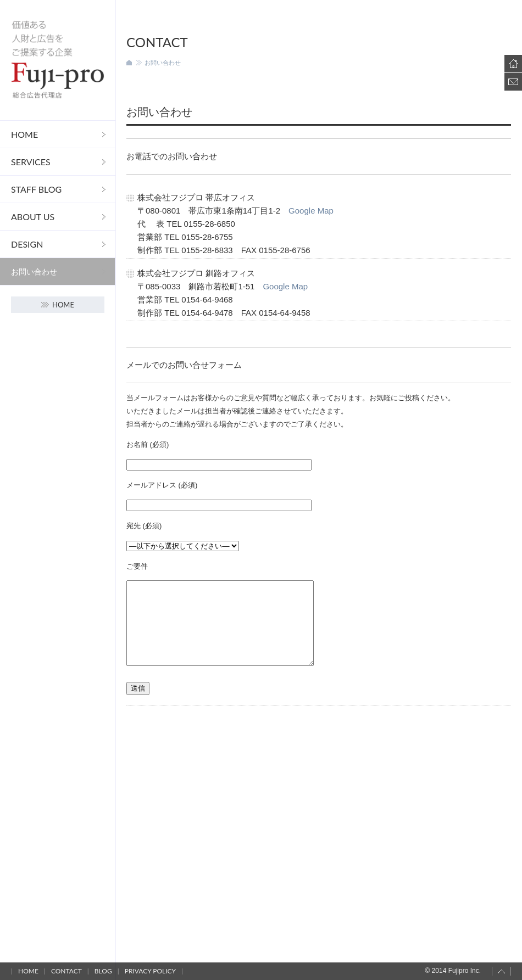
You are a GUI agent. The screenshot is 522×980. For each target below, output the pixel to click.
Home (24, 134)
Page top (501, 971)
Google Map (311, 211)
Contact (513, 82)
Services (31, 162)
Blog (103, 971)
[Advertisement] (319, 813)
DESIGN (27, 244)
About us (33, 217)
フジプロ (58, 60)
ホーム (129, 63)
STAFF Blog (36, 189)
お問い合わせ (34, 271)
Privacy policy (150, 971)
